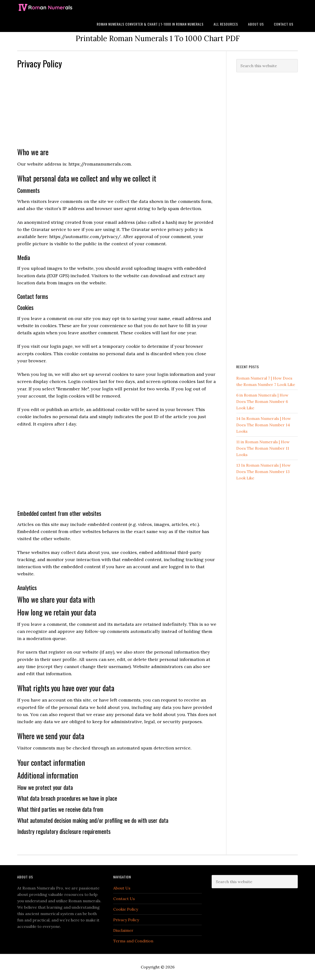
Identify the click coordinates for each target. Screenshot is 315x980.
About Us (122, 888)
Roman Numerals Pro (57, 8)
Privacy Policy (126, 920)
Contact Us (124, 899)
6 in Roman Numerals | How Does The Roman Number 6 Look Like (262, 401)
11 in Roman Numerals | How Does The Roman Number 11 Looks (263, 448)
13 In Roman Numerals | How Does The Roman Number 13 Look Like (263, 472)
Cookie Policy (126, 909)
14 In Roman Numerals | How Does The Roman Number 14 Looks (264, 425)
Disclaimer (123, 930)
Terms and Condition (133, 941)
